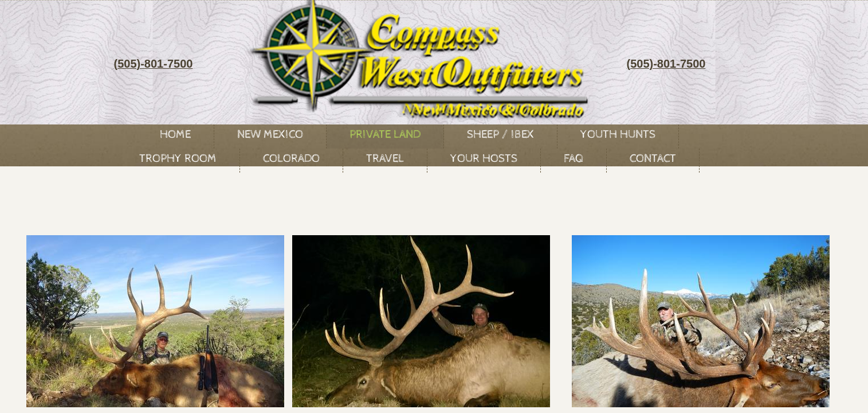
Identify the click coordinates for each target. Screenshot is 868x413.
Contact (653, 159)
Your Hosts (484, 159)
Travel (385, 159)
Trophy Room (178, 159)
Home (175, 135)
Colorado (291, 159)
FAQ (574, 159)
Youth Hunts (618, 135)
